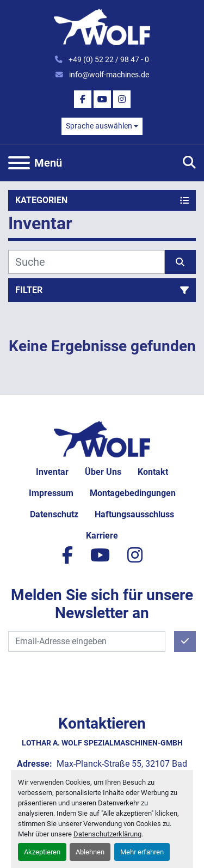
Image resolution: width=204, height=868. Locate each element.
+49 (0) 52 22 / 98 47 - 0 (108, 59)
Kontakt (153, 472)
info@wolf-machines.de (108, 75)
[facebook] (83, 99)
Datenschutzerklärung (107, 834)
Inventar (52, 472)
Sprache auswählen (99, 126)
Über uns (103, 472)
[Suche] (86, 262)
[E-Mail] (87, 641)
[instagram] (122, 99)
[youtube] (102, 99)
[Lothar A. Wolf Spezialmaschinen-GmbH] (102, 439)
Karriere (102, 536)
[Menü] (19, 163)
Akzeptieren (42, 852)
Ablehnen (90, 852)
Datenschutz (54, 514)
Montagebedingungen (133, 493)
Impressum (51, 493)
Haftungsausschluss (134, 514)
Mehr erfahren (142, 852)
